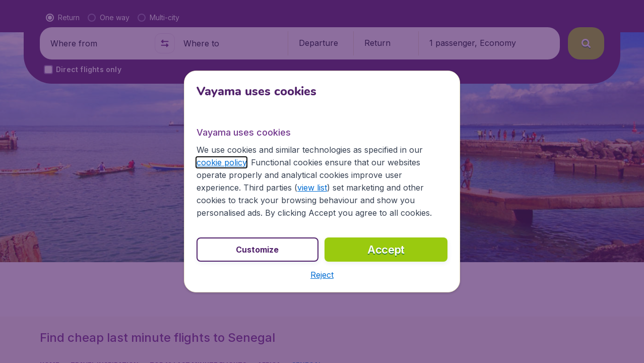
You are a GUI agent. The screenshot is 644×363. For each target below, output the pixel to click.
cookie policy (221, 162)
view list (312, 188)
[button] (322, 275)
